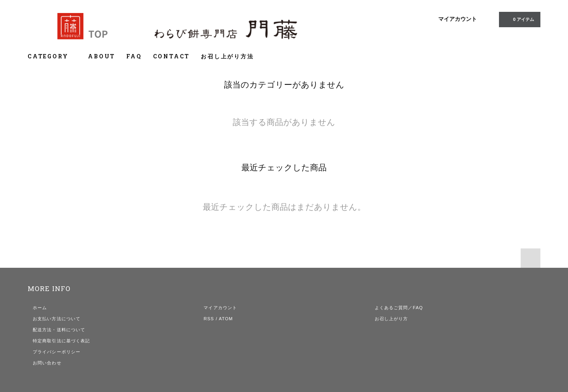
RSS (209, 319)
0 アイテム (519, 19)
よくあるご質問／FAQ (399, 308)
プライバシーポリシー (57, 352)
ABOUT (102, 56)
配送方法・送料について (59, 330)
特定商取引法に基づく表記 (61, 341)
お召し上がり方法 (227, 56)
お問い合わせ (47, 363)
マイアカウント (458, 19)
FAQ (134, 56)
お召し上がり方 (391, 319)
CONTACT (172, 56)
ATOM (226, 319)
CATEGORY (52, 56)
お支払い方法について (57, 319)
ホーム (40, 308)
